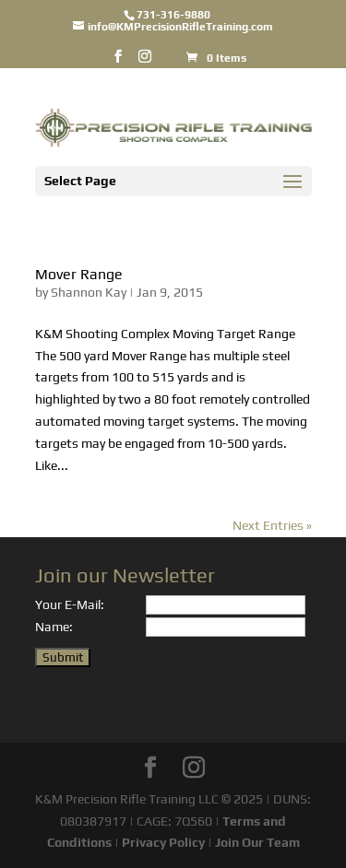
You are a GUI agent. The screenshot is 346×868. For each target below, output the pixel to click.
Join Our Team (257, 842)
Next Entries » (272, 525)
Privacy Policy (163, 842)
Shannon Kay (89, 292)
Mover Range (79, 274)
